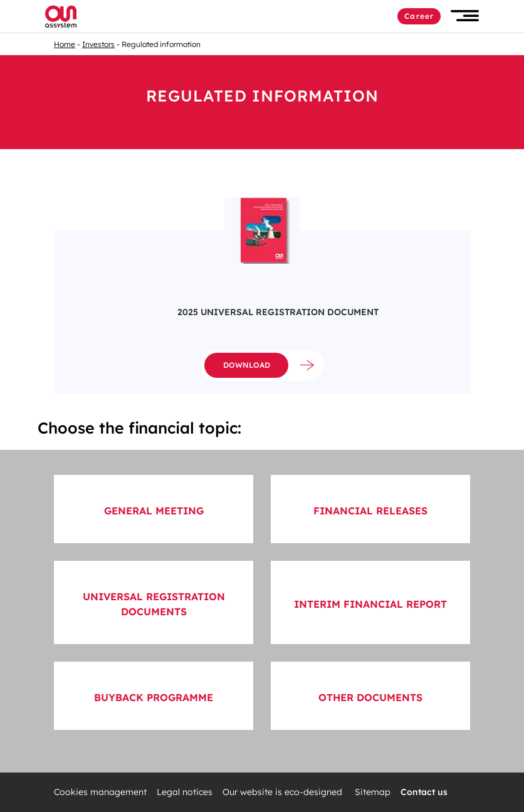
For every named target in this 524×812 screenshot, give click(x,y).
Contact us (424, 792)
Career (419, 16)
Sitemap (373, 792)
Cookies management (100, 792)
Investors (98, 44)
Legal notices (185, 792)
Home (65, 44)
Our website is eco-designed (284, 792)
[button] (465, 16)
